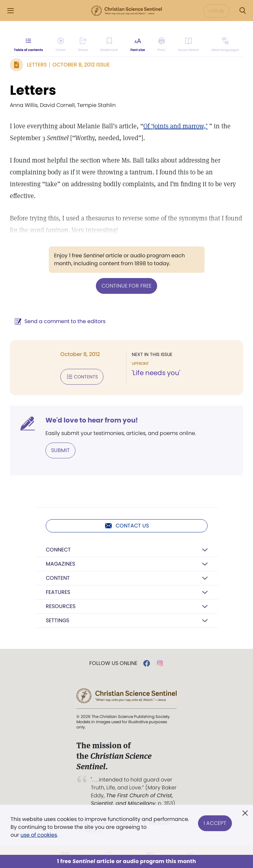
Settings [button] (57, 620)
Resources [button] (61, 606)
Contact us (127, 526)
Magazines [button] (60, 564)
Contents (82, 377)
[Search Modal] (242, 11)
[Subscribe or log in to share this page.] (83, 45)
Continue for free (126, 286)
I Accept (215, 823)
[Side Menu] (11, 11)
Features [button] (58, 592)
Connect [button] (58, 550)
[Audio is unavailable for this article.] (61, 45)
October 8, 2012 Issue (81, 65)
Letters (37, 65)
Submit (60, 450)
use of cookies (39, 835)
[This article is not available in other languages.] (225, 45)
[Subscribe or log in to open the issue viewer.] (188, 45)
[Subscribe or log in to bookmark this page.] (109, 45)
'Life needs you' (156, 373)
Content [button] (58, 578)
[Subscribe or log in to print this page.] (162, 45)
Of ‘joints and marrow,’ (175, 126)
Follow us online (113, 663)
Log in (216, 11)
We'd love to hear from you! (92, 420)
